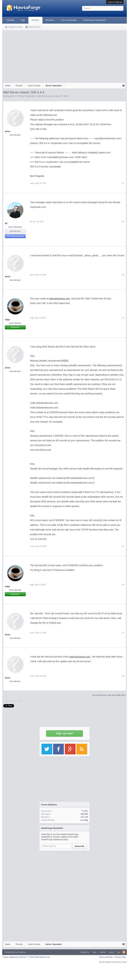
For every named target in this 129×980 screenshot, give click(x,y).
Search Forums (15, 27)
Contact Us (85, 952)
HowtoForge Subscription (95, 20)
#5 (123, 546)
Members (50, 20)
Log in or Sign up (115, 2)
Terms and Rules (106, 957)
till (6, 223)
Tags (23, 20)
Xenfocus (22, 952)
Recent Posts (35, 27)
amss (51, 96)
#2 (123, 222)
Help (94, 952)
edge (32, 318)
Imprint (103, 952)
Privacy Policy (120, 957)
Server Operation (27, 96)
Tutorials (10, 20)
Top (119, 952)
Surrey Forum (121, 962)
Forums (35, 20)
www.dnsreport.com (60, 299)
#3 (123, 275)
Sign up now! (64, 733)
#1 (123, 183)
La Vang (84, 820)
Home (111, 952)
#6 (123, 585)
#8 (123, 676)
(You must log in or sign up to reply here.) (109, 695)
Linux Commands (69, 20)
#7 (123, 633)
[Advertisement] (65, 56)
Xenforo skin (10, 952)
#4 (123, 318)
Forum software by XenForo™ (27, 957)
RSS (124, 952)
